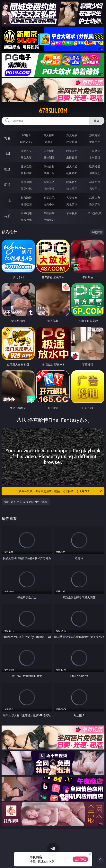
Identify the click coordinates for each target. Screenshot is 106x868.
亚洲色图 (49, 182)
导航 (7, 216)
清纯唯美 (49, 189)
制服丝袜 (26, 173)
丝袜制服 (49, 157)
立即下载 (80, 859)
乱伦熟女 (72, 173)
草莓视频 (72, 213)
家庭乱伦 (49, 198)
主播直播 (72, 157)
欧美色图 (72, 182)
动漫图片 (95, 182)
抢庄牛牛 (95, 142)
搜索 (97, 121)
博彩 (7, 138)
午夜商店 (49, 213)
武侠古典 (95, 198)
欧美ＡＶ (72, 151)
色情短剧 (49, 220)
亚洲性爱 (26, 166)
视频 (7, 154)
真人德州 (49, 135)
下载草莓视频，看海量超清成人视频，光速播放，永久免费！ (59, 491)
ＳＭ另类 (95, 157)
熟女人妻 (26, 157)
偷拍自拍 (49, 166)
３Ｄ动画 (95, 151)
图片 (7, 185)
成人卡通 (72, 166)
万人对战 (72, 135)
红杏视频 (26, 220)
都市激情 (26, 198)
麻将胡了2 (26, 142)
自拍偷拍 (49, 151)
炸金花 (49, 142)
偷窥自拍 (26, 182)
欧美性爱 (95, 166)
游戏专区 (95, 135)
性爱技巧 (95, 204)
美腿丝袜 (26, 189)
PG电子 (26, 135)
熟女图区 (72, 189)
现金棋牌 (72, 142)
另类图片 (95, 189)
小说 (7, 200)
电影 (7, 169)
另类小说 (49, 204)
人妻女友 (72, 198)
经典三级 (49, 173)
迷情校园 (26, 204)
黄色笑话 (72, 204)
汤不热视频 (95, 213)
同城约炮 (26, 213)
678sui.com (53, 111)
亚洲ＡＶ (26, 151)
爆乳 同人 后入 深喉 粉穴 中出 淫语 (26, 502)
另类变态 (95, 173)
